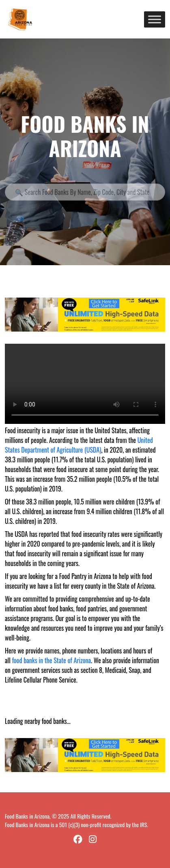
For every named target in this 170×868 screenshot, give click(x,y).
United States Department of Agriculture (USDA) (79, 445)
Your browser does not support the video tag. (85, 384)
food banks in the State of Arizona (52, 660)
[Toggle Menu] (155, 19)
